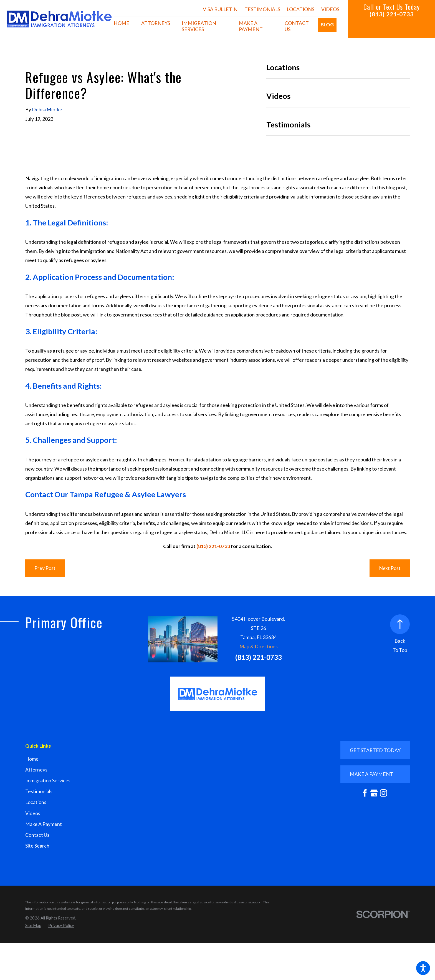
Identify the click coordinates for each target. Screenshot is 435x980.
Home (32, 759)
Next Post (390, 568)
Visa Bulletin (220, 9)
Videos (330, 9)
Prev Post (45, 568)
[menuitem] (122, 23)
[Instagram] (384, 793)
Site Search (37, 846)
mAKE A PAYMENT (371, 774)
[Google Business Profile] (374, 793)
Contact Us (37, 835)
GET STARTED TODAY (375, 750)
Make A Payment (44, 824)
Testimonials (262, 9)
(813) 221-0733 (392, 14)
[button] (423, 968)
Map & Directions (259, 646)
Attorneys (36, 770)
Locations (301, 9)
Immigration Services (48, 781)
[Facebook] (365, 793)
